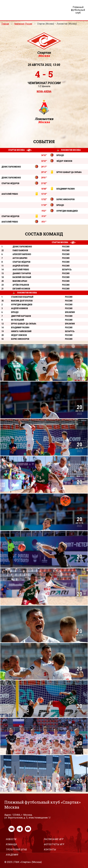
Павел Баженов (20, 250)
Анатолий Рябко (21, 270)
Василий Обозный (22, 277)
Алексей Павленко (22, 254)
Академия (12, 855)
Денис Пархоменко (22, 247)
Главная (5, 24)
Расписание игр (54, 839)
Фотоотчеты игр (54, 844)
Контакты (50, 849)
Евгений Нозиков (21, 289)
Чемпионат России (23, 24)
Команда (11, 844)
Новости (11, 839)
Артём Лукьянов (21, 285)
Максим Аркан (20, 281)
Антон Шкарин (20, 258)
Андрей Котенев (21, 266)
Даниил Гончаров (22, 273)
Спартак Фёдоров (21, 262)
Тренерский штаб (16, 849)
